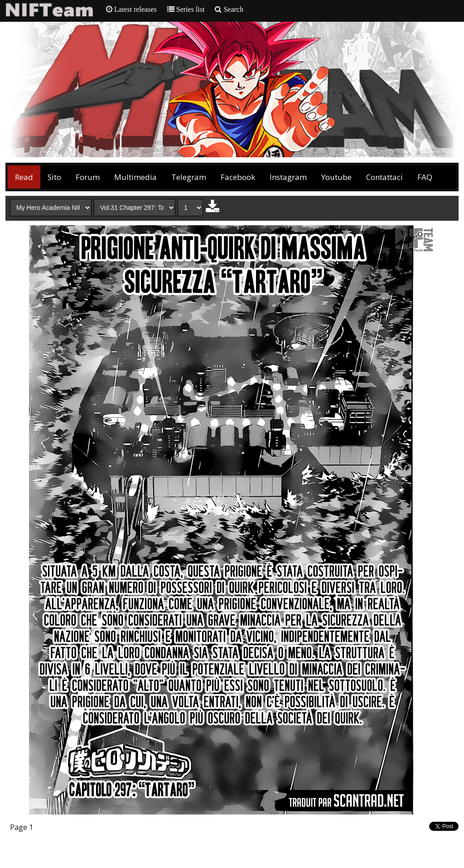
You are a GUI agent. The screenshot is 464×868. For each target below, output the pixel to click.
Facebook (238, 177)
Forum (88, 177)
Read (24, 177)
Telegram (189, 177)
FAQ (425, 177)
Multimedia (135, 177)
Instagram (288, 177)
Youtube (336, 177)
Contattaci (384, 177)
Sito (54, 177)
